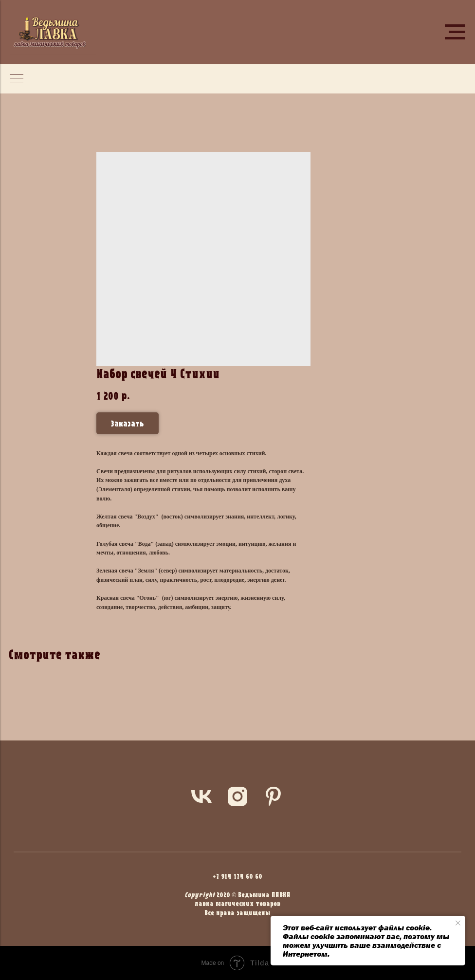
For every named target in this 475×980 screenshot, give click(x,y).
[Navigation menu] (455, 32)
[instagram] (237, 796)
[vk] (201, 796)
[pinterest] (274, 796)
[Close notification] (458, 923)
